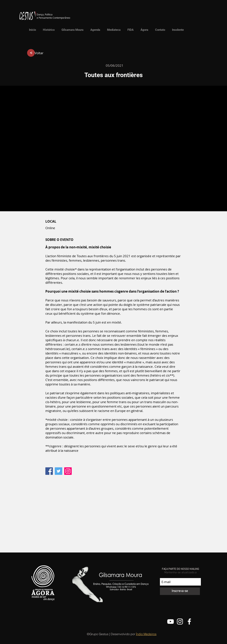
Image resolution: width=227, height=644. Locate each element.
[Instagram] (68, 471)
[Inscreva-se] (180, 591)
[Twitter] (59, 471)
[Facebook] (49, 471)
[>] (31, 53)
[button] (113, 30)
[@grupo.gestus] (180, 622)
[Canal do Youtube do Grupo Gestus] (170, 622)
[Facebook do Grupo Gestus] (189, 622)
